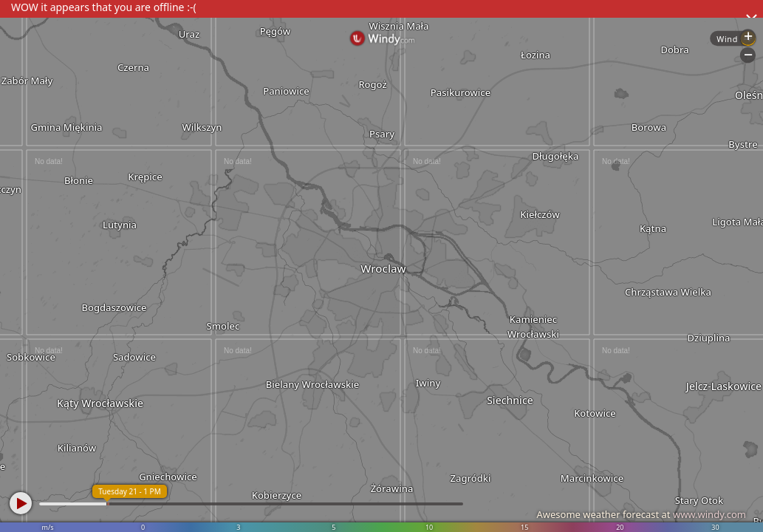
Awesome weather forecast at (641, 514)
